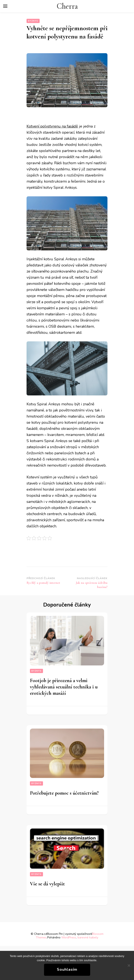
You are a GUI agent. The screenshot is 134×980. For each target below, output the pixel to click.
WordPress (69, 937)
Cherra (67, 6)
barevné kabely (88, 937)
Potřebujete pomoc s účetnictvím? (64, 793)
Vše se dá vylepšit (47, 884)
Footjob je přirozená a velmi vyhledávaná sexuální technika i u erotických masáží (64, 687)
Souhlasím (67, 969)
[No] (129, 965)
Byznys (33, 21)
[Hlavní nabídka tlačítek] (5, 6)
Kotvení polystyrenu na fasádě (52, 126)
